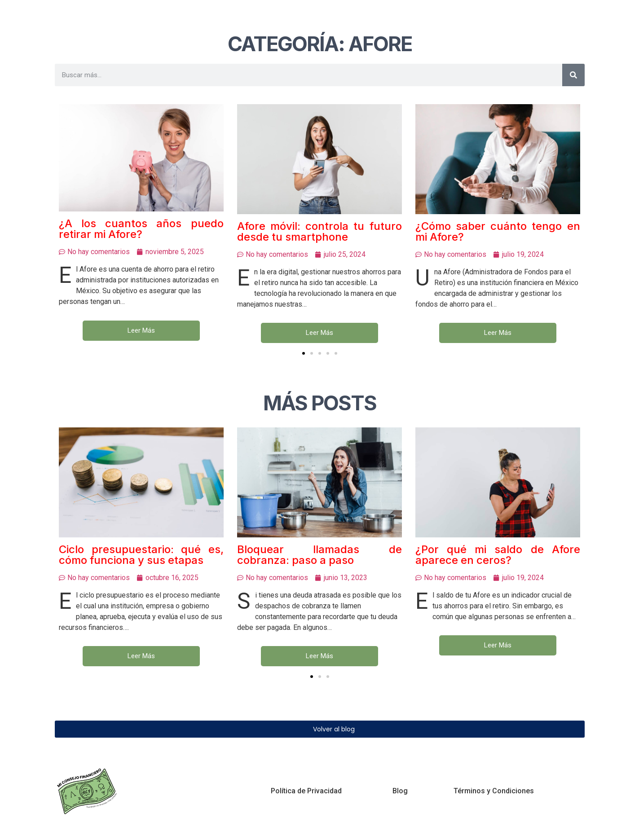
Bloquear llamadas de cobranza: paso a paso (319, 555)
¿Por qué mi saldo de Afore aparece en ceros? (498, 554)
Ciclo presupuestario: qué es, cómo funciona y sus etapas (141, 554)
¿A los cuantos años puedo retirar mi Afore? (141, 229)
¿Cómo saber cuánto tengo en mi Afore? (498, 231)
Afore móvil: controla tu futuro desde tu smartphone (319, 231)
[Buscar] (573, 75)
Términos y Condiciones (494, 791)
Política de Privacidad (306, 791)
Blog (400, 791)
